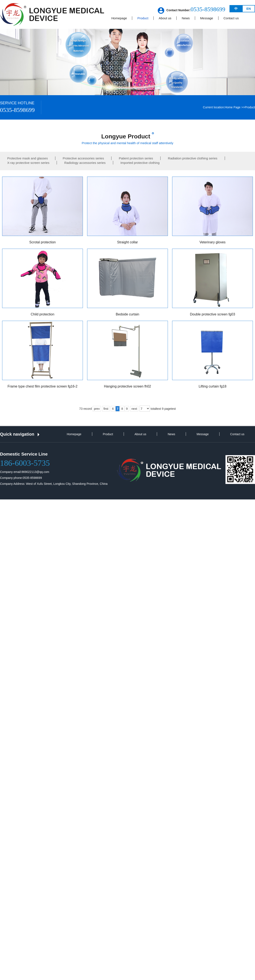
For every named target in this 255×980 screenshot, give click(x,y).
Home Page (233, 107)
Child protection (42, 314)
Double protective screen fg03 (213, 314)
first (106, 409)
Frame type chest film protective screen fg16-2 (42, 386)
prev (97, 409)
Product (250, 107)
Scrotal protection (43, 242)
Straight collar (127, 242)
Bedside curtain (127, 314)
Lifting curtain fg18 (213, 386)
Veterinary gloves (213, 242)
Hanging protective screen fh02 (127, 386)
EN (249, 9)
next (134, 409)
